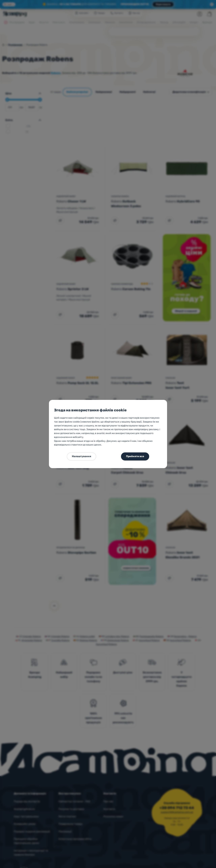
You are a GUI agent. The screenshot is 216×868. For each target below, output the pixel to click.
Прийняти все (135, 456)
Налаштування (82, 456)
